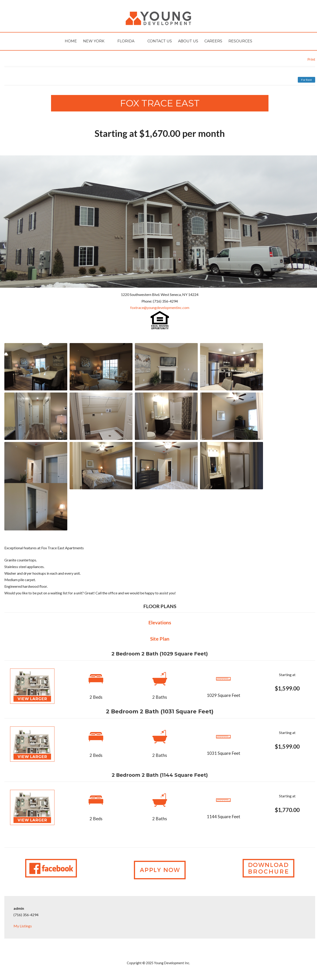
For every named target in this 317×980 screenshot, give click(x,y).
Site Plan (160, 639)
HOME (71, 41)
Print (311, 59)
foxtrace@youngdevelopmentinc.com (160, 307)
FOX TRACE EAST (160, 103)
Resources (240, 41)
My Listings (23, 926)
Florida (126, 41)
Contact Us (160, 41)
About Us (188, 41)
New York (94, 41)
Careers (213, 41)
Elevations (160, 623)
